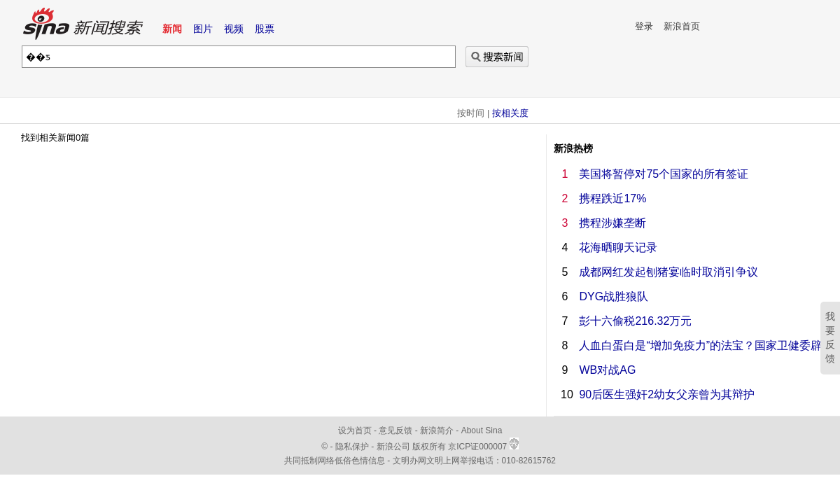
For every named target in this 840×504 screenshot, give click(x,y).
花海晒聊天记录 (618, 247)
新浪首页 (682, 26)
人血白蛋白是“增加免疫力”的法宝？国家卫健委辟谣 (706, 345)
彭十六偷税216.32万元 (635, 321)
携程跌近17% (612, 198)
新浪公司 (393, 447)
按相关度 (510, 113)
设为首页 (355, 430)
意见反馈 (395, 430)
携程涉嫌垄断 (612, 223)
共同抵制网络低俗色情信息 (335, 461)
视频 (234, 29)
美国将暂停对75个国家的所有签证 (664, 174)
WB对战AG (607, 370)
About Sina (482, 430)
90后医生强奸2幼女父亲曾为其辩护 (667, 394)
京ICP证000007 (483, 447)
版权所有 (429, 447)
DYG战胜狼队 (614, 296)
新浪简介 (437, 430)
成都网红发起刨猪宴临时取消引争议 (668, 272)
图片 (203, 29)
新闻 (172, 29)
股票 (265, 29)
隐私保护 (353, 447)
